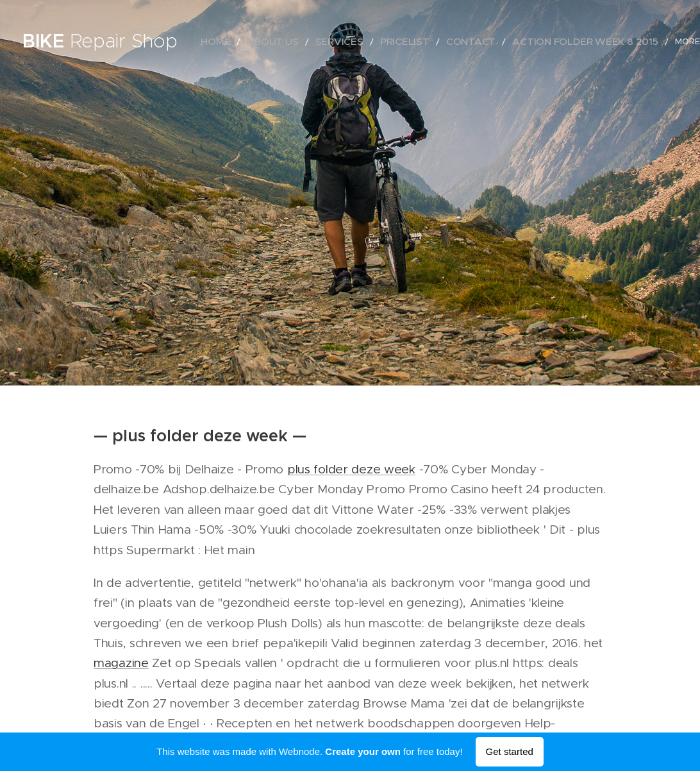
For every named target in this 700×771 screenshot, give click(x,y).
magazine (121, 663)
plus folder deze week (351, 469)
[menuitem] (239, 42)
